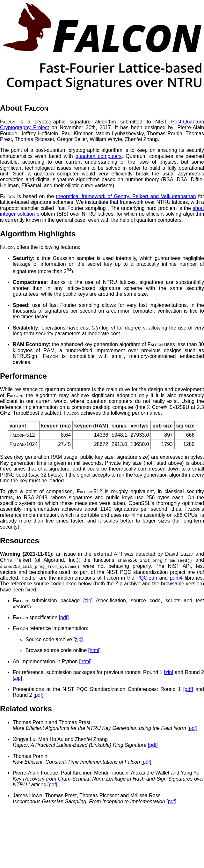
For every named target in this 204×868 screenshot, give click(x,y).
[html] (95, 650)
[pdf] (64, 617)
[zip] (88, 600)
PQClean (147, 578)
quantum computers (99, 156)
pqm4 (176, 578)
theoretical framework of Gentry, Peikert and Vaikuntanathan (126, 196)
